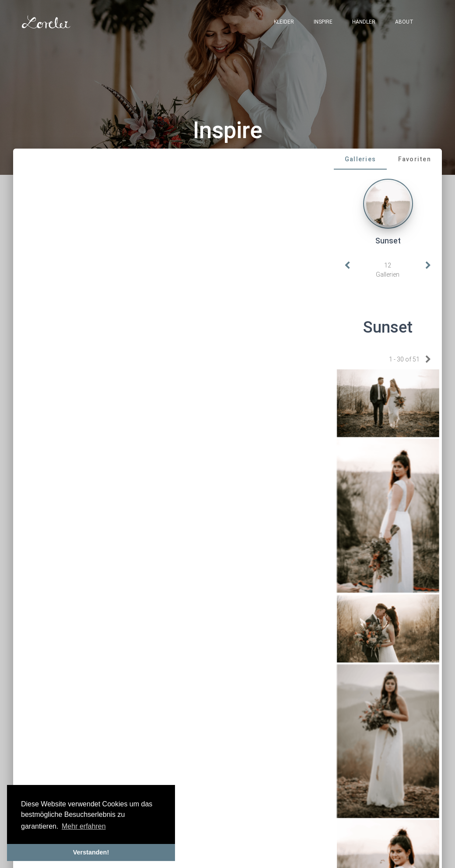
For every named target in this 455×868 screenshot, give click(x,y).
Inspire (323, 22)
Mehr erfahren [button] (84, 826)
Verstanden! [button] (91, 852)
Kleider (284, 22)
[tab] (360, 159)
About (404, 22)
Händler (364, 22)
